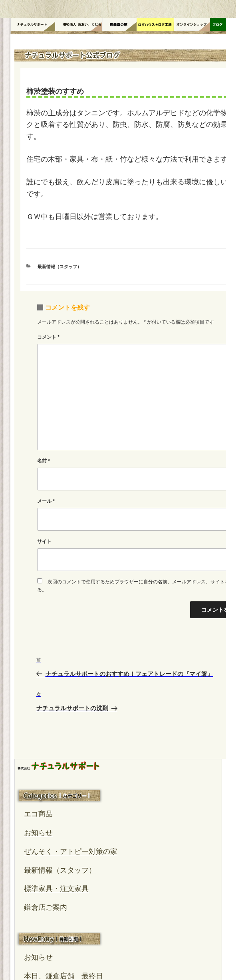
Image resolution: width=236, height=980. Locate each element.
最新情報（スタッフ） (59, 267)
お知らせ (38, 833)
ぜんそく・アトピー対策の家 (71, 852)
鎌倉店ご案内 (46, 907)
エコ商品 (38, 814)
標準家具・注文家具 (56, 889)
